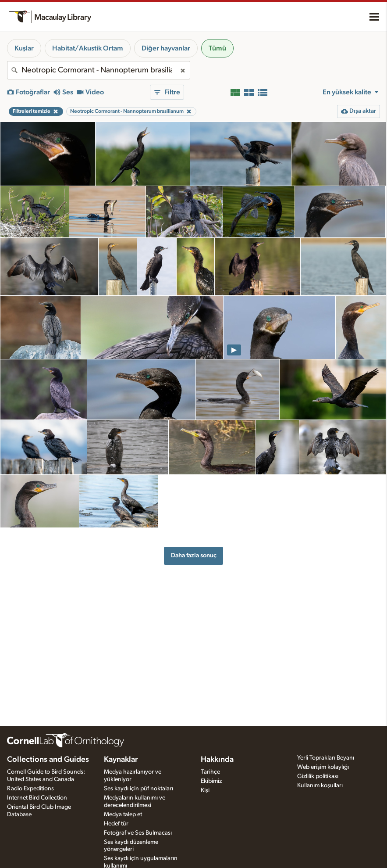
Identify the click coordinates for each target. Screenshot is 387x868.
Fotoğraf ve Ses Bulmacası (138, 833)
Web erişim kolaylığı (323, 767)
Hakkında (217, 760)
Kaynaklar (121, 760)
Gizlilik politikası (318, 776)
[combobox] (99, 70)
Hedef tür (116, 824)
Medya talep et (123, 814)
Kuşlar (24, 48)
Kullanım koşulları (320, 786)
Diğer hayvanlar (166, 48)
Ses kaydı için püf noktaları (138, 789)
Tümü (217, 48)
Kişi (205, 790)
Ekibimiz (211, 781)
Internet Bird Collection (37, 798)
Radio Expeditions (30, 789)
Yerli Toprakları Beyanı (326, 758)
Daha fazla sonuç (194, 555)
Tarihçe (210, 772)
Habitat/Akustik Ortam (88, 48)
